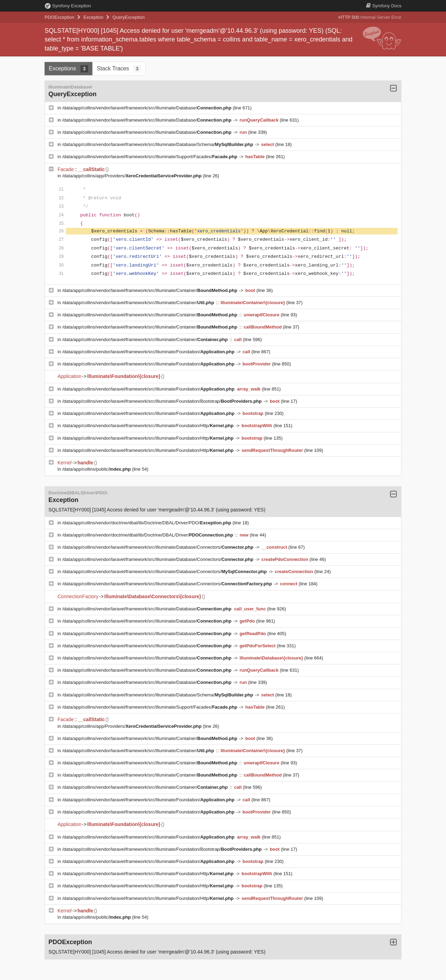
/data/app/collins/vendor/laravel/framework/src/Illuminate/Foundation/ (149, 352)
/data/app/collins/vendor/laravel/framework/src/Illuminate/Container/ (151, 290)
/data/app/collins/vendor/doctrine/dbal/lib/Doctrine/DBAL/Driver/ (148, 535)
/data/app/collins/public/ (97, 469)
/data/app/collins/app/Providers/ (133, 176)
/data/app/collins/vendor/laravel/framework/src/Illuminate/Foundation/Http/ (149, 426)
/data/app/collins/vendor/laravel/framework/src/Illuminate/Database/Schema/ (158, 144)
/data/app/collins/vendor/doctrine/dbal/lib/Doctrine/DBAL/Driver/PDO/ (147, 523)
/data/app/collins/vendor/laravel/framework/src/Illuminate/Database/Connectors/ (159, 547)
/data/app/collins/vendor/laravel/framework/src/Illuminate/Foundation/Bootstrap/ (163, 401)
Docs (384, 6)
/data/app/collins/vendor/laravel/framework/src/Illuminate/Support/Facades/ (151, 157)
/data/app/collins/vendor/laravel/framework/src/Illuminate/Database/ (148, 108)
